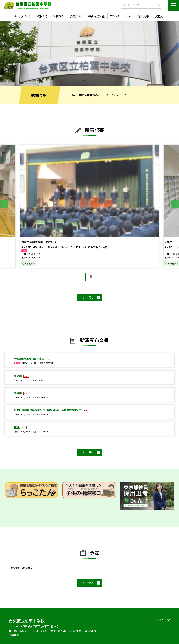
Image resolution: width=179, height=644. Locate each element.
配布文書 (143, 16)
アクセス (115, 16)
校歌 (17, 427)
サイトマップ (163, 619)
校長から (42, 16)
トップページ (24, 16)
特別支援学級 (96, 16)
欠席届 (18, 376)
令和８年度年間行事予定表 (29, 359)
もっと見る (88, 297)
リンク (129, 16)
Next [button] (175, 204)
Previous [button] (4, 204)
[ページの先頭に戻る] (175, 640)
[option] (89, 54)
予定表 (159, 16)
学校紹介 (59, 16)
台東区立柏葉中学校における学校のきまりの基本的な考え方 (48, 410)
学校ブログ (76, 16)
